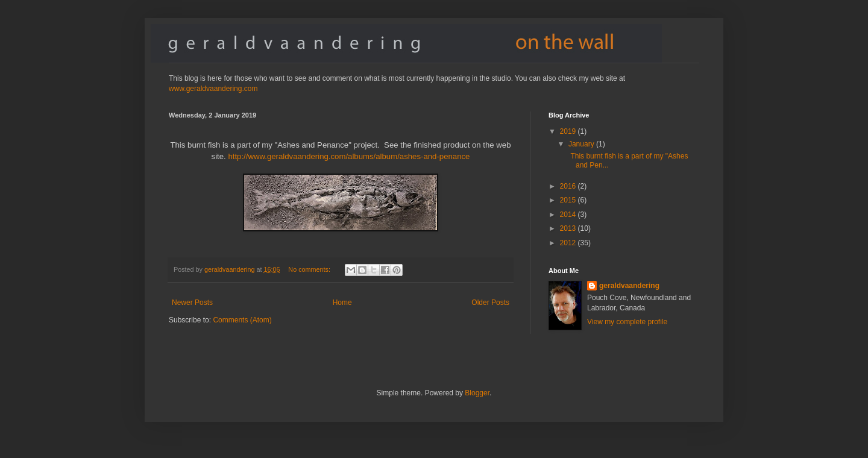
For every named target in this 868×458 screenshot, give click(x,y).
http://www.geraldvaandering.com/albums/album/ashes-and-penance (349, 156)
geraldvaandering (629, 286)
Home (342, 303)
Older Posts (490, 303)
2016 (569, 186)
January (582, 144)
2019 (569, 131)
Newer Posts (192, 303)
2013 (569, 228)
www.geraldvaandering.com (213, 89)
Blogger (477, 393)
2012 (569, 243)
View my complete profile (627, 322)
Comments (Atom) (242, 320)
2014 (569, 215)
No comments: (310, 269)
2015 (569, 200)
